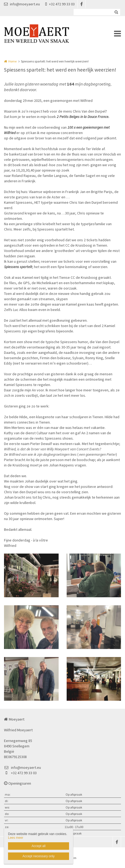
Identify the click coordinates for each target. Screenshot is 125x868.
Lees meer (16, 838)
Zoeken (116, 12)
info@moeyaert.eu (22, 4)
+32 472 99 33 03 (60, 4)
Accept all (39, 846)
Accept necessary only (39, 856)
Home (12, 61)
